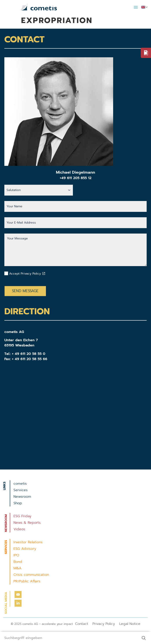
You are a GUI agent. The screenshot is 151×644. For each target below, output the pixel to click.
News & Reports (27, 523)
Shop (18, 503)
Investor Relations (28, 542)
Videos (19, 529)
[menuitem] (144, 7)
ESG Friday (22, 516)
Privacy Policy (104, 624)
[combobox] (69, 638)
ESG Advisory (25, 549)
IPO (16, 555)
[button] (136, 7)
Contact (82, 624)
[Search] (144, 638)
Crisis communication (31, 575)
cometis (20, 484)
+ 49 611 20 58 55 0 (29, 354)
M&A (18, 568)
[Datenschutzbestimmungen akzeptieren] (44, 273)
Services (21, 490)
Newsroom (22, 497)
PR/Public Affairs (27, 581)
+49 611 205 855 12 (76, 178)
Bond (18, 562)
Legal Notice (130, 624)
